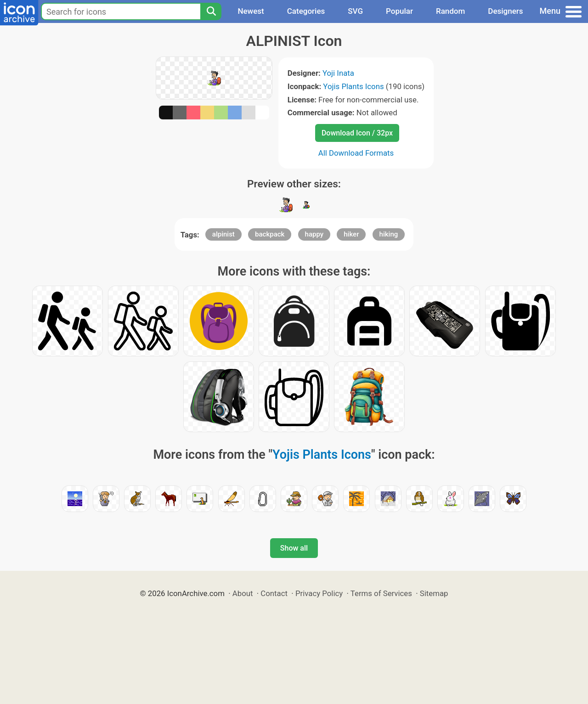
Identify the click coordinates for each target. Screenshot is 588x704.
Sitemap (434, 593)
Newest (251, 11)
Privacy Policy (319, 593)
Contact (274, 593)
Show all (294, 548)
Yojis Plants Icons (353, 86)
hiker (351, 234)
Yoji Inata (338, 73)
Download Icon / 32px (357, 133)
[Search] (211, 11)
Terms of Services (381, 593)
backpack (270, 234)
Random (450, 11)
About (243, 593)
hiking (389, 234)
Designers (505, 11)
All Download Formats (356, 153)
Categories (306, 11)
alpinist (223, 234)
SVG (355, 11)
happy (314, 234)
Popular (399, 11)
